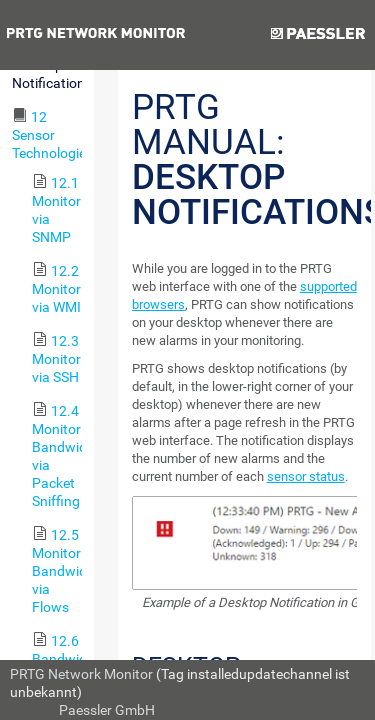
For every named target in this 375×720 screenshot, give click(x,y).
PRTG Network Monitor (81, 674)
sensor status (306, 476)
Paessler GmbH (107, 710)
